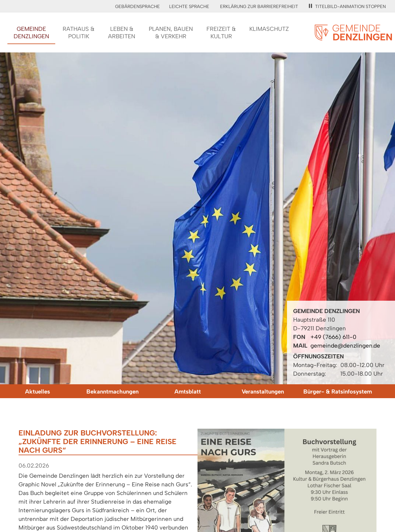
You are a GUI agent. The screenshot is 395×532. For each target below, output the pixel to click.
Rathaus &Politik (79, 33)
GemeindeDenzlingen (31, 33)
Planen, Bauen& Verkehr (171, 33)
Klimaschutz (269, 29)
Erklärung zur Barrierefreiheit (259, 6)
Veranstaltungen (263, 392)
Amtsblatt (188, 392)
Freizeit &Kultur (221, 33)
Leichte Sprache (189, 6)
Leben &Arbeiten (122, 33)
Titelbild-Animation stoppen (347, 6)
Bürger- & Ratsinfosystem (338, 392)
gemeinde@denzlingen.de (345, 346)
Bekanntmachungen (112, 392)
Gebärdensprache (137, 6)
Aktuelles (37, 392)
